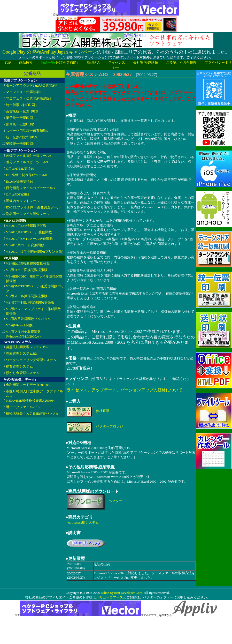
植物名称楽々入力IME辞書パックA (32, 413)
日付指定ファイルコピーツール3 (30, 188)
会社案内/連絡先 (146, 62)
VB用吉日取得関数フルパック (28, 319)
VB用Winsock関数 (19, 325)
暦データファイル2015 (23, 407)
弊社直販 (103, 411)
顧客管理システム (19, 366)
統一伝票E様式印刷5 (21, 105)
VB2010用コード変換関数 (25, 245)
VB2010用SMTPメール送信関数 (29, 239)
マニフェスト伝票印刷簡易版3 (29, 98)
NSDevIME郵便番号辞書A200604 (30, 400)
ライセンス (117, 62)
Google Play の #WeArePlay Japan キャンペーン (50, 52)
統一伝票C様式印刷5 (21, 137)
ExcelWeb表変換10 (20, 181)
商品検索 (26, 62)
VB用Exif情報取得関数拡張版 (28, 263)
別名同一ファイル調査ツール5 (29, 214)
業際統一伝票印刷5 (20, 144)
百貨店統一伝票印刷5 (22, 111)
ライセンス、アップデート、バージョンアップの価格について (125, 390)
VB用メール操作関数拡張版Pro (29, 296)
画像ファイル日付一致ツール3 (29, 156)
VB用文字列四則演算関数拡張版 (30, 302)
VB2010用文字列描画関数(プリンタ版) (35, 252)
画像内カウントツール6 (24, 201)
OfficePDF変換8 (17, 194)
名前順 (71, 62)
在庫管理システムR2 (21, 353)
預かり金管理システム (23, 373)
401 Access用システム (83, 523)
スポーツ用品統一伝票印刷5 (27, 131)
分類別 (61, 62)
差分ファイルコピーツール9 (27, 162)
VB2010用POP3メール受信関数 (29, 232)
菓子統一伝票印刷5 (20, 118)
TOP (8, 62)
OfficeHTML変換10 (20, 169)
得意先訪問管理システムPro (27, 347)
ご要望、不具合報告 (181, 62)
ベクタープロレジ (110, 426)
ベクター (115, 501)
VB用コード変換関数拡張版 (27, 270)
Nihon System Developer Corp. (122, 593)
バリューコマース (109, 597)
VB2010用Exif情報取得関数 (26, 226)
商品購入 (93, 62)
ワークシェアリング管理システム (31, 360)
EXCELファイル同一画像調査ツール (33, 207)
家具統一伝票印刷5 (20, 124)
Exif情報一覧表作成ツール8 (26, 175)
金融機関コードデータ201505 (28, 385)
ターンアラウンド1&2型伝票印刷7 (32, 85)
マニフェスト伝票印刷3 (24, 92)
